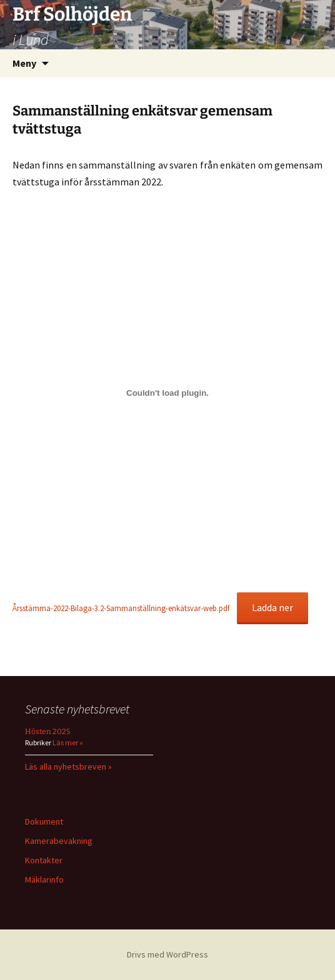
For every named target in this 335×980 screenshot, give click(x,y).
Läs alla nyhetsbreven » (68, 767)
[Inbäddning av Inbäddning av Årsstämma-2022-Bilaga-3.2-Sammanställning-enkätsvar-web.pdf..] (167, 393)
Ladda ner (272, 607)
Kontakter (44, 860)
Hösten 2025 (47, 732)
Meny (24, 63)
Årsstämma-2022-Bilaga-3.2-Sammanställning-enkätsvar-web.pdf (121, 608)
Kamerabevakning (59, 841)
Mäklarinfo (44, 880)
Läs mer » (67, 742)
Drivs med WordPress (167, 954)
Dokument (44, 821)
